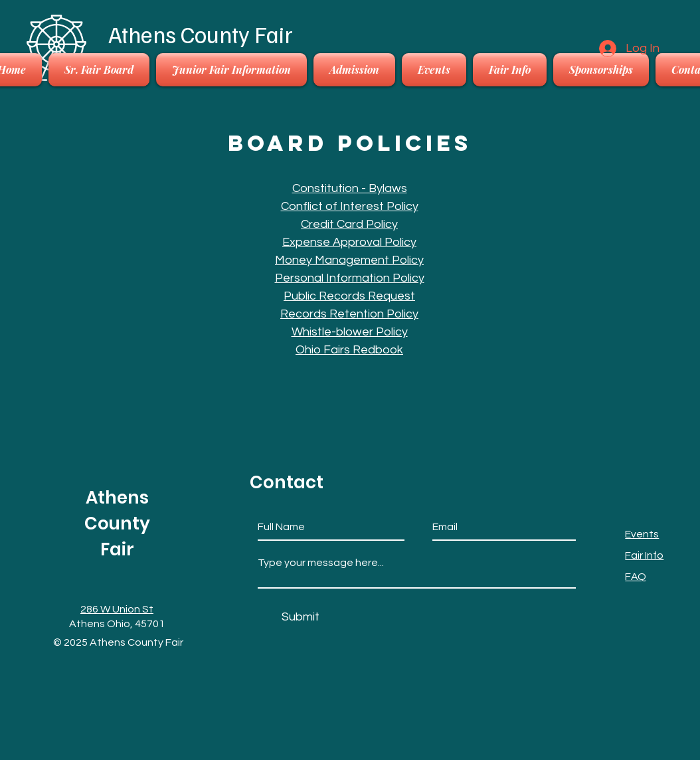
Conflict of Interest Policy (350, 206)
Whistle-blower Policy (350, 332)
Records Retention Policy (349, 314)
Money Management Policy (349, 260)
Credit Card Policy (349, 224)
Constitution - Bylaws (350, 188)
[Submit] (301, 617)
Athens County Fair (201, 34)
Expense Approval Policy (349, 242)
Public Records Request (349, 296)
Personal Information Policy (350, 278)
